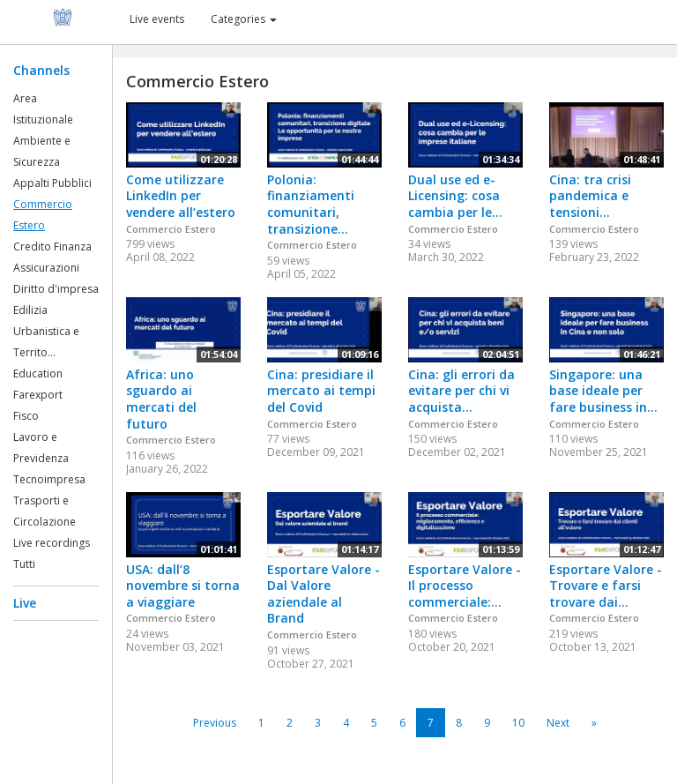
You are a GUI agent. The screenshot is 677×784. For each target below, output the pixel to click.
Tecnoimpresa (49, 479)
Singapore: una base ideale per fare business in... (603, 391)
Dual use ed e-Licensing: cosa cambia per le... (455, 196)
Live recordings (52, 543)
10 (518, 723)
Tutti (24, 564)
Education (38, 373)
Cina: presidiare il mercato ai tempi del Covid (321, 391)
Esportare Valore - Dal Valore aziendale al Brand (324, 594)
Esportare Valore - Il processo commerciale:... (465, 586)
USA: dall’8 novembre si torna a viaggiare (183, 586)
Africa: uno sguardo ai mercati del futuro (161, 399)
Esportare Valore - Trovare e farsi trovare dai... (606, 586)
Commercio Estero (171, 229)
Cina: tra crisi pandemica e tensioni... (590, 196)
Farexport (38, 395)
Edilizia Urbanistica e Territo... (46, 331)
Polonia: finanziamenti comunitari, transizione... (311, 204)
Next (558, 723)
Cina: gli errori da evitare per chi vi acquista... (461, 391)
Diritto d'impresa (56, 289)
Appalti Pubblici (52, 183)
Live (25, 603)
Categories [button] (244, 19)
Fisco (26, 416)
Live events (157, 19)
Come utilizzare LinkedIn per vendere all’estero (181, 196)
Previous (215, 723)
